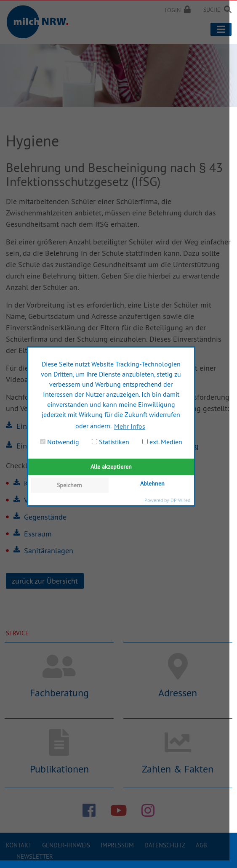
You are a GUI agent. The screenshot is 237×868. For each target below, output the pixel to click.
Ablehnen (152, 483)
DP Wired (180, 500)
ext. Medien (162, 442)
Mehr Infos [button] (130, 426)
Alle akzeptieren (111, 467)
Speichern (69, 485)
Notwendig (60, 442)
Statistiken (111, 442)
